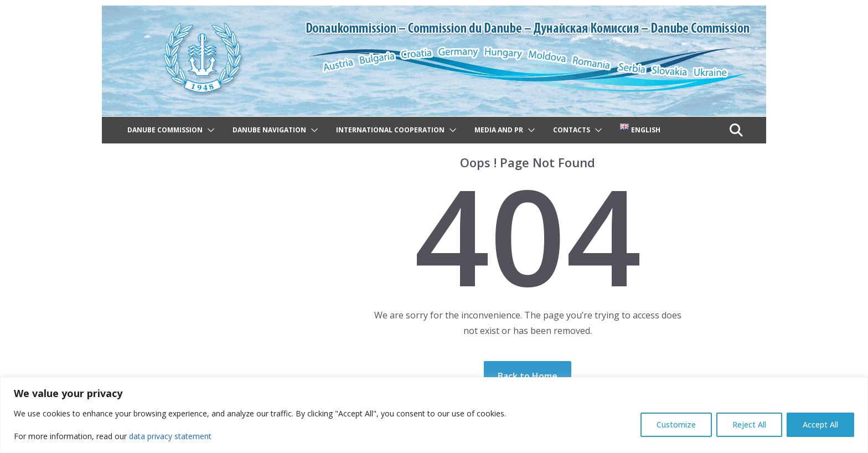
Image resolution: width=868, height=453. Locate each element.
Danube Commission (165, 130)
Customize (676, 424)
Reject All (749, 424)
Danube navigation (269, 130)
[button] (209, 130)
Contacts (572, 130)
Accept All (820, 424)
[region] (434, 415)
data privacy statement (170, 436)
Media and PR (499, 130)
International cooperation (390, 130)
